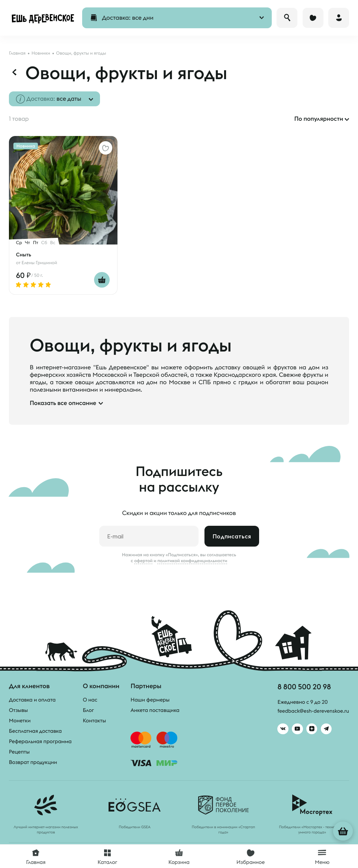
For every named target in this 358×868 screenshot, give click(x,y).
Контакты (95, 720)
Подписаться (232, 536)
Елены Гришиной (39, 263)
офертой (143, 561)
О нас (90, 700)
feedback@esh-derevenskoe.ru (312, 711)
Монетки (20, 720)
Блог (88, 710)
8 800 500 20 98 (303, 686)
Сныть (24, 255)
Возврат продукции (33, 762)
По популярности (319, 119)
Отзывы (18, 710)
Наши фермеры (150, 700)
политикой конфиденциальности (192, 561)
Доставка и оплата (32, 700)
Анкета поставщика (155, 710)
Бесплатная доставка (35, 731)
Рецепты (19, 752)
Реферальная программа (40, 741)
